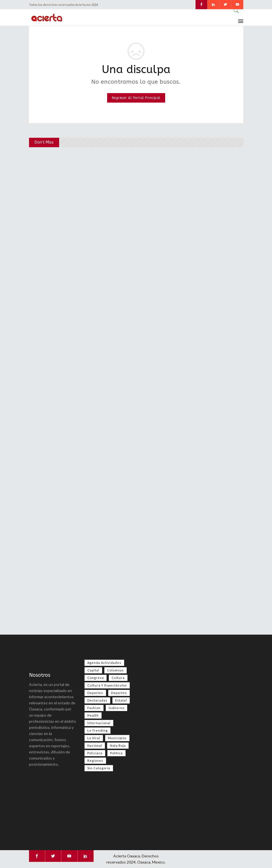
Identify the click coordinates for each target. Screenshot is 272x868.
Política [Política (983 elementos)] (116, 753)
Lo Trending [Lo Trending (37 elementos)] (98, 730)
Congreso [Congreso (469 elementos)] (96, 678)
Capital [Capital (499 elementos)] (93, 670)
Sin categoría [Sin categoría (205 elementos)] (99, 768)
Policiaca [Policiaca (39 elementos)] (95, 753)
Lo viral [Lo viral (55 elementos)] (94, 738)
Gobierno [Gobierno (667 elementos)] (116, 708)
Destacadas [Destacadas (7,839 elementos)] (97, 700)
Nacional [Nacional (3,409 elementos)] (95, 745)
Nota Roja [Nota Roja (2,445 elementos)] (118, 745)
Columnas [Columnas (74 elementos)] (115, 670)
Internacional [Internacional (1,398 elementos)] (99, 723)
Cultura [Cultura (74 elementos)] (118, 678)
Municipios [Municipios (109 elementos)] (117, 738)
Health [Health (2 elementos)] (93, 715)
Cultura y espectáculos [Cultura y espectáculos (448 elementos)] (107, 685)
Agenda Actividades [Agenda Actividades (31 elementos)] (104, 663)
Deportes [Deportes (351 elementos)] (119, 693)
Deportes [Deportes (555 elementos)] (95, 693)
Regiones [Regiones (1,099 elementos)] (95, 761)
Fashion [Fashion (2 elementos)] (94, 708)
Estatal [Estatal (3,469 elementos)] (121, 700)
